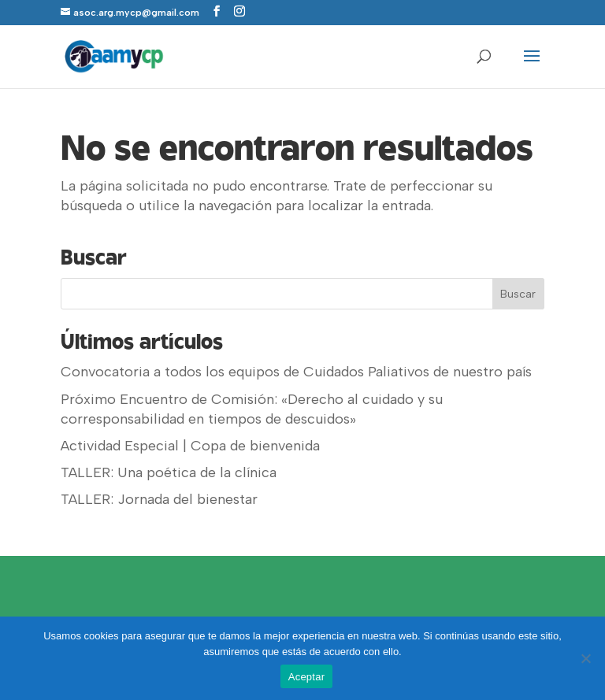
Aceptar (307, 677)
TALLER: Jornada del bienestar (159, 499)
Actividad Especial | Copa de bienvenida (190, 446)
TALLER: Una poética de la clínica (169, 472)
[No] (585, 658)
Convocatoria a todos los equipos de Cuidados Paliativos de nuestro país (296, 372)
